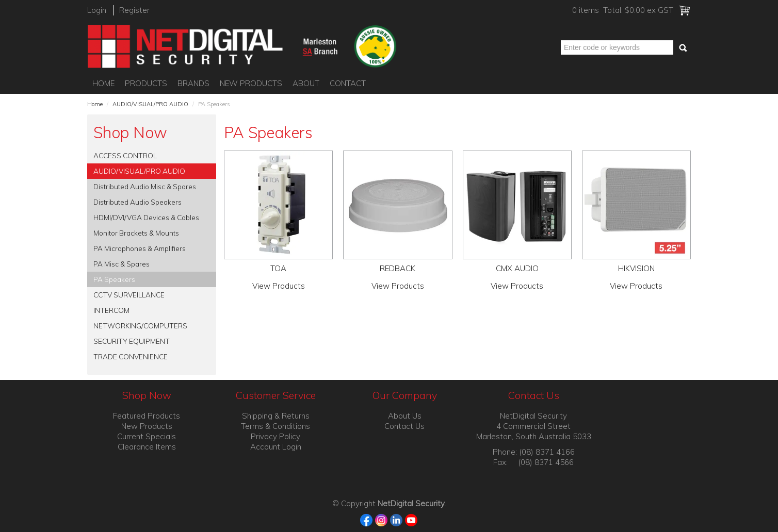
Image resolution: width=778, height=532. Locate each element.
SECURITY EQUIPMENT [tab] (132, 341)
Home (103, 83)
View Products (279, 286)
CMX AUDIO (517, 268)
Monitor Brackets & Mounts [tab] (136, 233)
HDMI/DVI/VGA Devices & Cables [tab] (146, 217)
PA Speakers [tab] (114, 279)
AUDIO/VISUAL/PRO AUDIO (150, 104)
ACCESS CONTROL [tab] (125, 155)
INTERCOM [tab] (111, 310)
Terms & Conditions (275, 426)
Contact (348, 83)
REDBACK (398, 268)
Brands (193, 83)
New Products (251, 83)
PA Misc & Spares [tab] (121, 264)
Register (134, 10)
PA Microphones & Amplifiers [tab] (140, 248)
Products (146, 83)
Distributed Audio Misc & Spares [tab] (145, 186)
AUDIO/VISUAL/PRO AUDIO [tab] (139, 171)
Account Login (276, 447)
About (306, 83)
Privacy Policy (275, 436)
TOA (278, 268)
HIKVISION (636, 268)
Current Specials (147, 436)
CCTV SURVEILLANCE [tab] (129, 295)
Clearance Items (147, 447)
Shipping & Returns (276, 416)
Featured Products (147, 416)
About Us (405, 416)
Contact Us (404, 426)
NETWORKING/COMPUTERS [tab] (140, 326)
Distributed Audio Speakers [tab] (137, 202)
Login (97, 10)
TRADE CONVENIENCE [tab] (131, 356)
